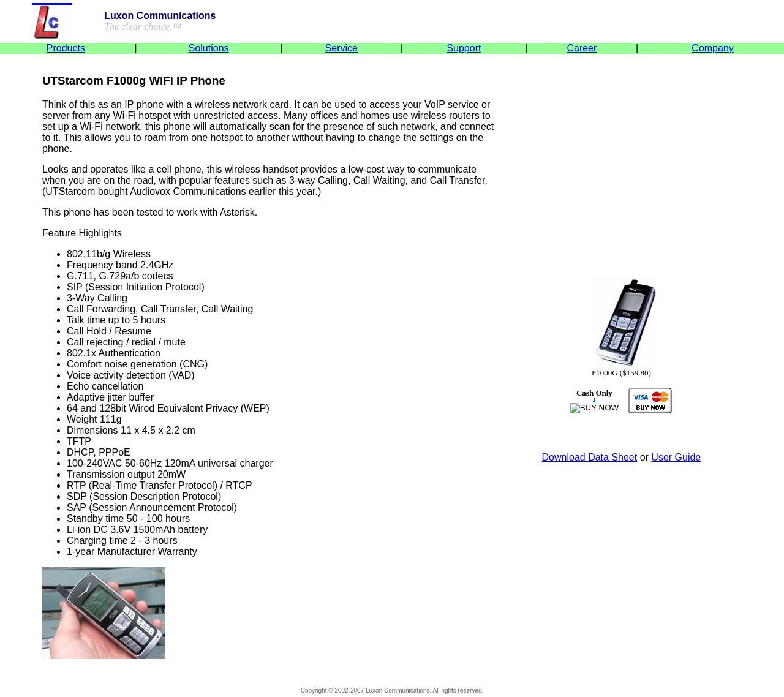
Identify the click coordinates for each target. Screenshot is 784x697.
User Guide (676, 457)
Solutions (209, 48)
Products (66, 48)
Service (341, 48)
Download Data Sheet (590, 457)
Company (712, 48)
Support (464, 48)
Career (582, 48)
